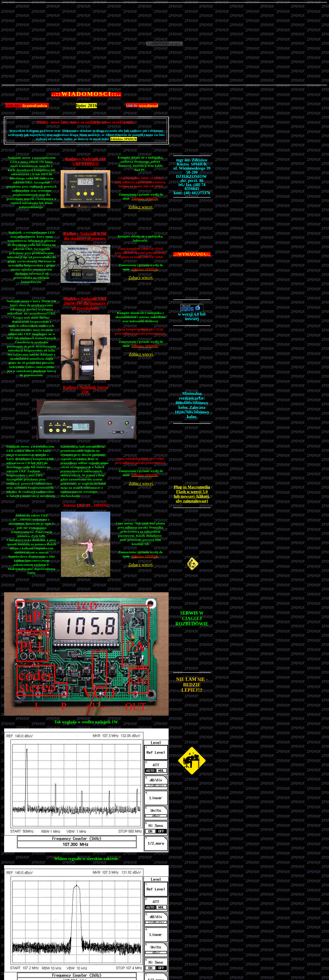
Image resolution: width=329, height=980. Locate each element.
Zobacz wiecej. (141, 207)
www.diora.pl (148, 105)
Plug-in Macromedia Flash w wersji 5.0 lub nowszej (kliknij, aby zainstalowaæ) (192, 494)
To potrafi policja (34, 105)
